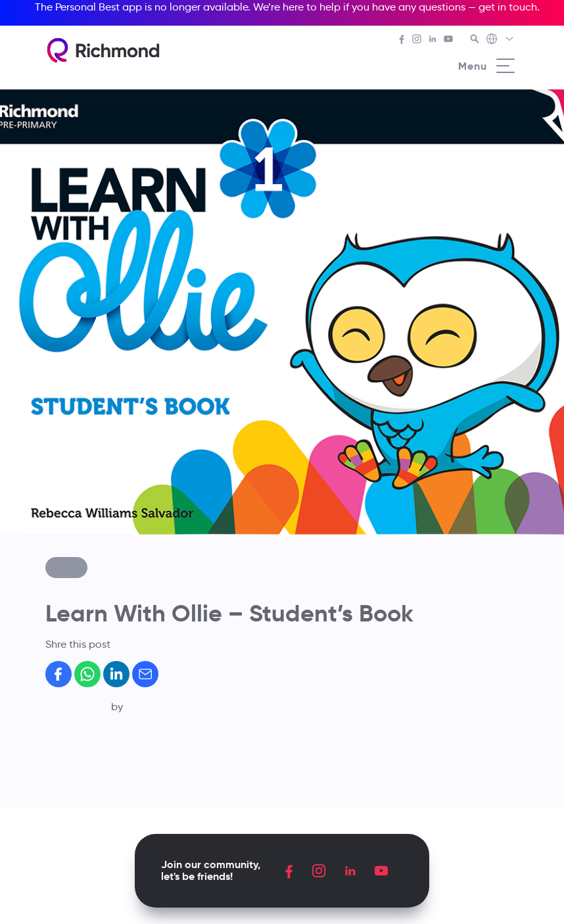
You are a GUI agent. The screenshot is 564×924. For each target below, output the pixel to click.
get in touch (508, 7)
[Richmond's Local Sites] (501, 40)
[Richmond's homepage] (103, 50)
